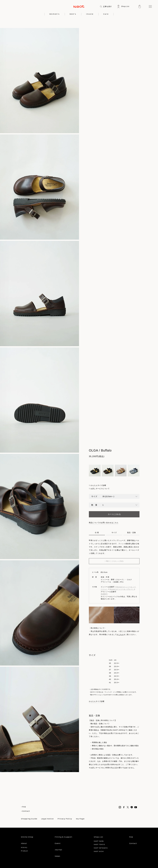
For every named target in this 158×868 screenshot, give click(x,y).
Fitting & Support (64, 837)
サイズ (114, 533)
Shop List (99, 837)
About (24, 843)
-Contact (25, 811)
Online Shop (27, 837)
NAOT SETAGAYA (101, 848)
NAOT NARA (99, 841)
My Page (80, 819)
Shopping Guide (29, 819)
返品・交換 (131, 533)
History (24, 848)
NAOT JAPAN (118, 730)
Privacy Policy (65, 819)
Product (25, 851)
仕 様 (97, 533)
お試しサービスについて (100, 489)
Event (58, 843)
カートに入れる (114, 514)
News (57, 856)
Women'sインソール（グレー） (122, 589)
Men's (73, 14)
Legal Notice (47, 819)
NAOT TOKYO (99, 845)
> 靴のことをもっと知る (114, 561)
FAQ (131, 837)
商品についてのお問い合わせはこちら (104, 523)
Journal (58, 850)
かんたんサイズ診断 (98, 485)
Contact (133, 843)
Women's (55, 14)
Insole (90, 14)
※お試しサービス (96, 768)
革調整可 (104, 594)
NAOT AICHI (99, 851)
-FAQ (23, 807)
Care (106, 14)
